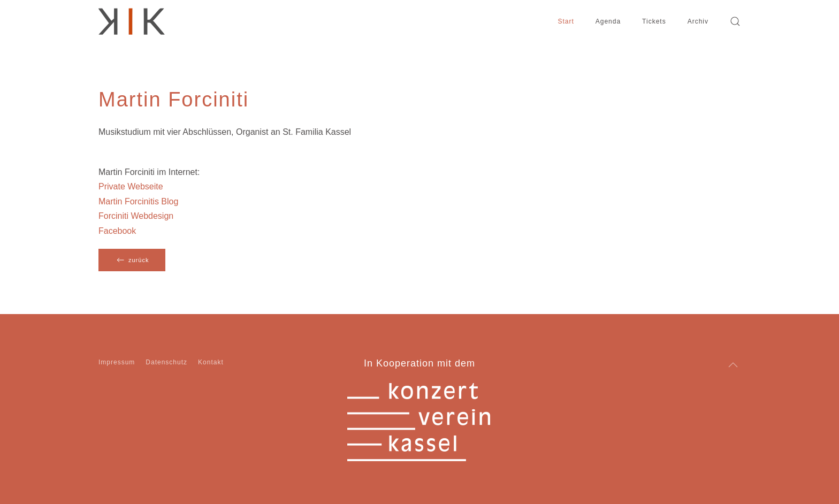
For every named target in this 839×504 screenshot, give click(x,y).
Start (566, 21)
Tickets (654, 21)
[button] (735, 21)
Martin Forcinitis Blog (138, 201)
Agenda (608, 21)
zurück (132, 260)
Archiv (698, 21)
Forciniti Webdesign (136, 216)
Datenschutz (166, 362)
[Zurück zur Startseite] (132, 21)
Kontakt (211, 362)
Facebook (117, 231)
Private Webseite (131, 186)
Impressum (117, 362)
